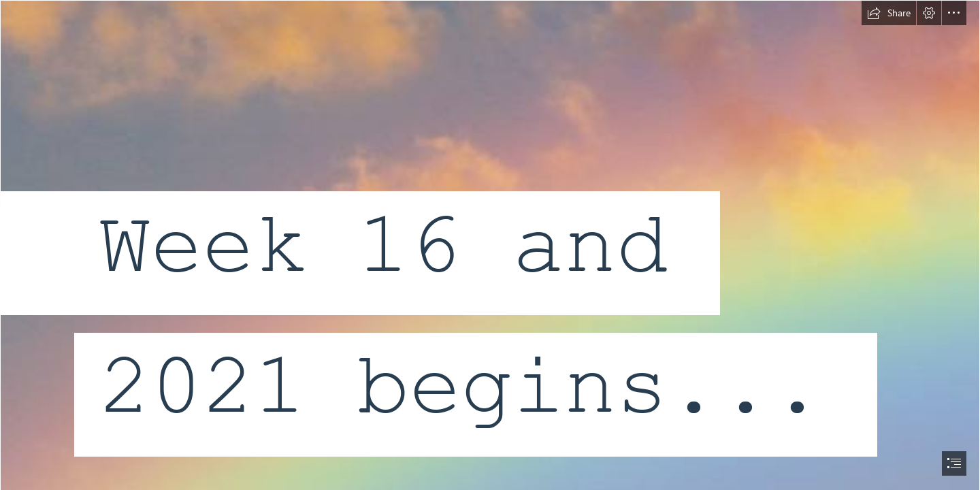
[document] (490, 245)
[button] (889, 13)
